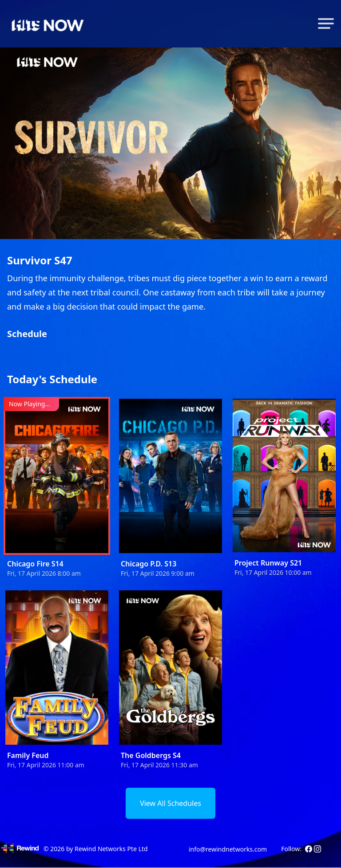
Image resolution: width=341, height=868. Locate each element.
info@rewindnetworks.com (228, 849)
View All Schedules (170, 803)
